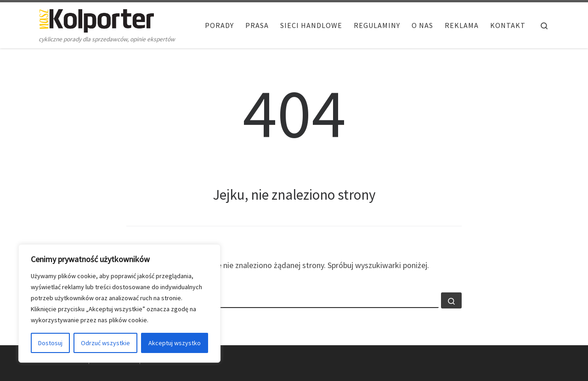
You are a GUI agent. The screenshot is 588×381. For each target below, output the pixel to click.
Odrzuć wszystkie (105, 343)
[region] (119, 303)
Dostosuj (50, 343)
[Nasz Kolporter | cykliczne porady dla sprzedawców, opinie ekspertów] (96, 19)
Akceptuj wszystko (175, 343)
